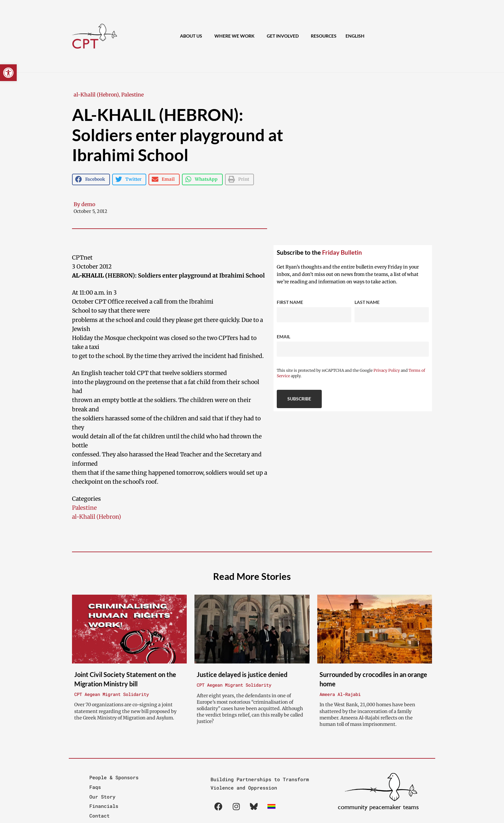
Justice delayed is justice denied (242, 674)
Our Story (102, 797)
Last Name (367, 302)
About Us (193, 36)
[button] (8, 73)
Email (283, 337)
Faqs (95, 787)
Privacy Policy (387, 370)
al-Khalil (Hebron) (96, 95)
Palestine (132, 95)
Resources (324, 36)
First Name (290, 302)
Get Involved (284, 36)
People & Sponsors (114, 777)
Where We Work (236, 36)
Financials (104, 806)
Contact (99, 816)
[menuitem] (355, 36)
